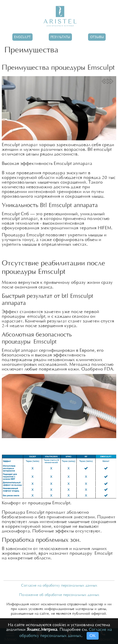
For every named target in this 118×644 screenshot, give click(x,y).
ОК (93, 636)
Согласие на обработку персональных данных (59, 585)
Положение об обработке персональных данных (59, 595)
